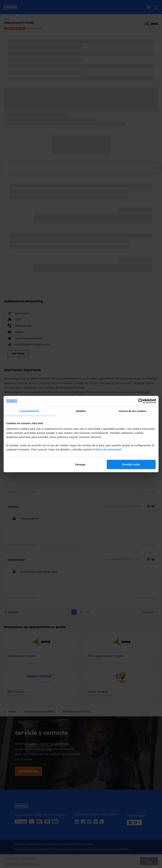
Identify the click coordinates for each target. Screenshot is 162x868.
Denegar (80, 464)
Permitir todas (131, 464)
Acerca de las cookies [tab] (133, 411)
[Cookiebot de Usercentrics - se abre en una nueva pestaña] (141, 401)
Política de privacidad (107, 449)
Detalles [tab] (81, 411)
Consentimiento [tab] (29, 411)
